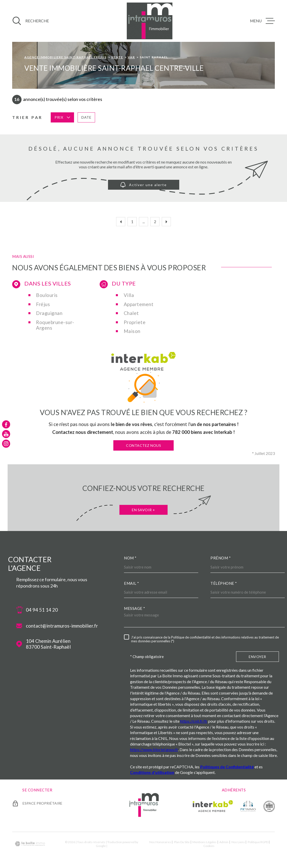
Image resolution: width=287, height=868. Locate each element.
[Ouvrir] (31, 21)
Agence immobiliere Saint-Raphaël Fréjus (65, 57)
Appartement (139, 304)
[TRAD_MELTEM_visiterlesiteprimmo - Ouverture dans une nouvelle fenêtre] (248, 806)
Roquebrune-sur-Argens (55, 325)
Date (86, 117)
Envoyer (257, 657)
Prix (62, 117)
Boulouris (47, 295)
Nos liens (238, 842)
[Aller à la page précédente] (121, 222)
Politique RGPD (258, 842)
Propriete (135, 322)
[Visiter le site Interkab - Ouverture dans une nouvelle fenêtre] (213, 806)
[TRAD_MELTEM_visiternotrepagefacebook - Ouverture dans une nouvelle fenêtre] (6, 424)
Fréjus (43, 304)
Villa (129, 295)
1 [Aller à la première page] (132, 222)
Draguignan (49, 313)
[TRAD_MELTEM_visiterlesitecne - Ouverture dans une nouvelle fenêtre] (269, 806)
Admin (224, 842)
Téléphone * (224, 583)
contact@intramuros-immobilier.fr (62, 626)
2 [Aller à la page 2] (155, 222)
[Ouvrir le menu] (262, 21)
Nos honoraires (160, 842)
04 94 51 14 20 (42, 610)
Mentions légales (204, 842)
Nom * (130, 558)
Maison (132, 331)
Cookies (209, 846)
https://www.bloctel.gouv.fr (154, 749)
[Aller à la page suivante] (166, 222)
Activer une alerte (144, 185)
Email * (132, 583)
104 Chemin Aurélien (48, 644)
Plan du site (182, 842)
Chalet (131, 313)
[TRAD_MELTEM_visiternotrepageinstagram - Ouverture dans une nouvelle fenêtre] (6, 444)
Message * (135, 608)
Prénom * (221, 558)
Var (131, 57)
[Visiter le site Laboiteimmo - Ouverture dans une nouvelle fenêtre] (30, 844)
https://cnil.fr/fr (194, 721)
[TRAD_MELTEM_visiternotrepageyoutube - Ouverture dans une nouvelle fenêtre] (6, 434)
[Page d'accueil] (150, 21)
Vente (117, 57)
